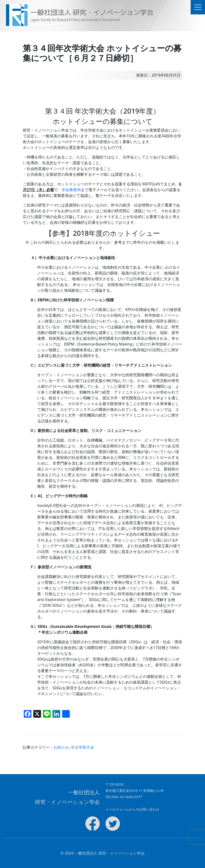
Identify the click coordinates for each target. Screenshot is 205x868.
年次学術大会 (82, 747)
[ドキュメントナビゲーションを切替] (198, 7)
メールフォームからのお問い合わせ (132, 809)
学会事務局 (71, 190)
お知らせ (61, 747)
